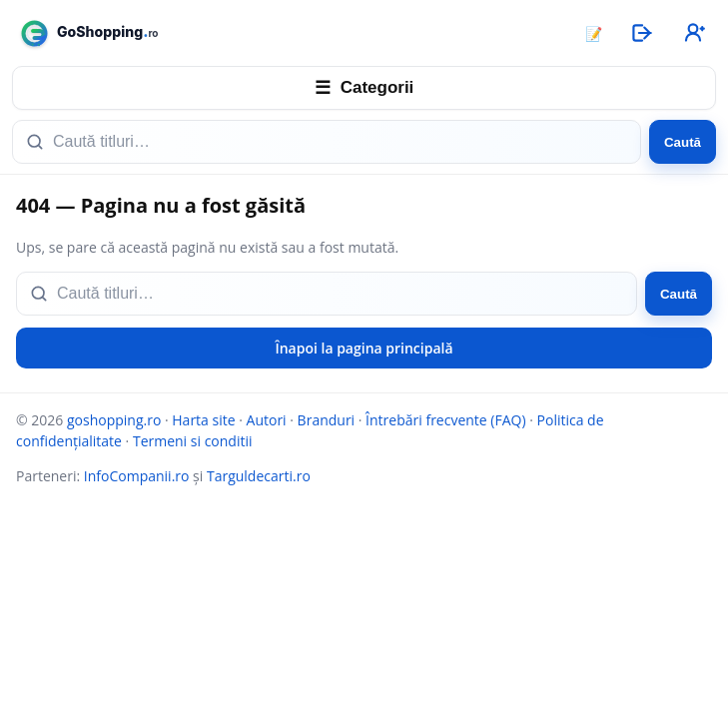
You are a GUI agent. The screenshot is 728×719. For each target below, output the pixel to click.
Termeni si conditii (193, 441)
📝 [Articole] (594, 33)
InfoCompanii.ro (137, 476)
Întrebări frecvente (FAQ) (445, 420)
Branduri (327, 420)
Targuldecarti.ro (259, 476)
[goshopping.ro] (289, 33)
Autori (267, 420)
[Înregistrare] (693, 33)
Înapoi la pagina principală (364, 348)
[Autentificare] (641, 33)
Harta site (203, 420)
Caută (683, 142)
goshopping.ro (114, 420)
